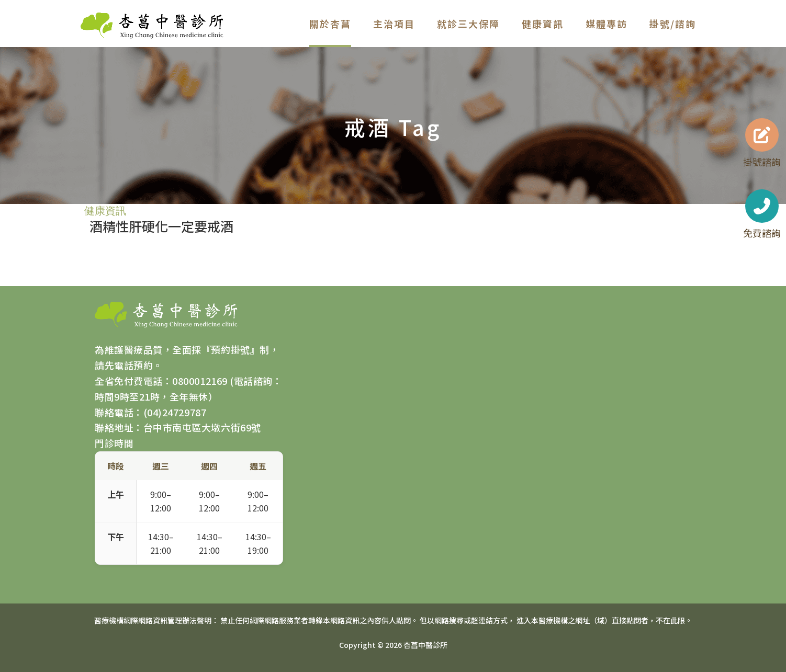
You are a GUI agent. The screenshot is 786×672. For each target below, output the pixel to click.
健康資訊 (105, 211)
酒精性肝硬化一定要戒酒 (161, 226)
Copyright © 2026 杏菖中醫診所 (393, 645)
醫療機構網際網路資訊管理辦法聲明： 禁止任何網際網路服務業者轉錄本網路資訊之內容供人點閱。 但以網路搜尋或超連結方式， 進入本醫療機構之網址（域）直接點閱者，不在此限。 (393, 620)
